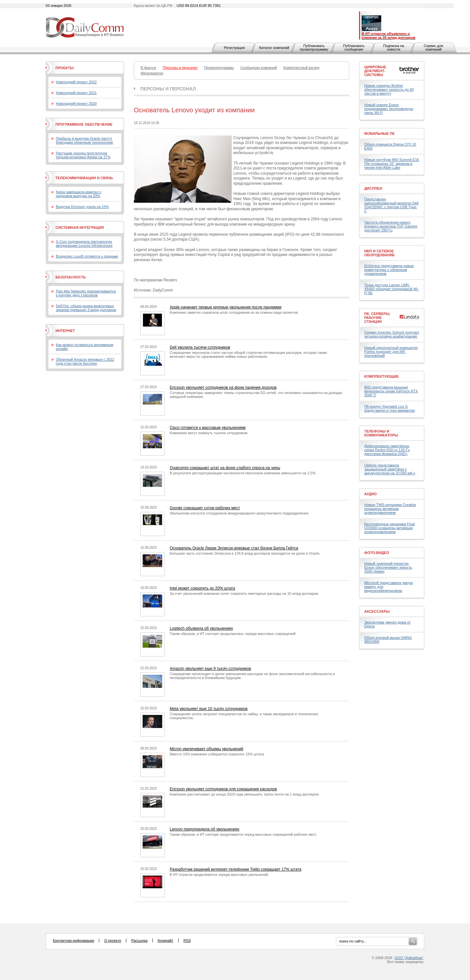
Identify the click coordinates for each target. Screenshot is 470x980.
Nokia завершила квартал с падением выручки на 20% (78, 194)
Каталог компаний (274, 48)
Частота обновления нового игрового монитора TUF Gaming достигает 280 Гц (391, 226)
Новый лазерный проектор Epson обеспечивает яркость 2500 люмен (388, 567)
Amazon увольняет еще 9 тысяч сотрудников (210, 669)
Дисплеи (373, 188)
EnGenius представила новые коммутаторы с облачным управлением (389, 270)
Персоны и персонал (168, 89)
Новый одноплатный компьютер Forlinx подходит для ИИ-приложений (391, 352)
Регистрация (234, 48)
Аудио (370, 494)
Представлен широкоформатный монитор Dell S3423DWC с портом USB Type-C (391, 205)
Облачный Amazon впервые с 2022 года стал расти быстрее (85, 361)
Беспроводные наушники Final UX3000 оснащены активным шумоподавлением (390, 528)
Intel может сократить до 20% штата (202, 588)
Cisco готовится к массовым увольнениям (208, 428)
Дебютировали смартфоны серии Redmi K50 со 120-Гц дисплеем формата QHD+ (387, 450)
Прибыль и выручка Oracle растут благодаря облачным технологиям (84, 140)
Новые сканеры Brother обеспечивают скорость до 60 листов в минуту (389, 89)
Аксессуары (377, 611)
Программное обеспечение (84, 124)
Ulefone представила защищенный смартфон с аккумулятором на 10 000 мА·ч (390, 469)
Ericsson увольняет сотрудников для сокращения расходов (223, 789)
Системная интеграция (80, 228)
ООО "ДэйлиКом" (409, 958)
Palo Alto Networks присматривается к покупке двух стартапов (86, 293)
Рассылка (139, 940)
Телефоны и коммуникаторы (381, 433)
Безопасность (71, 277)
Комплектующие (382, 376)
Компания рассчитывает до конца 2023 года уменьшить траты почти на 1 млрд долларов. (245, 794)
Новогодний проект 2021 (76, 93)
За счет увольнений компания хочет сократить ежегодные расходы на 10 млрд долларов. (244, 593)
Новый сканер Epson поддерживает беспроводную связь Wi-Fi (389, 109)
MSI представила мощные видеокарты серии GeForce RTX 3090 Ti (391, 391)
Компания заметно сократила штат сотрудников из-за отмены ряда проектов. (234, 312)
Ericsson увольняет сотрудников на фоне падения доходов (223, 387)
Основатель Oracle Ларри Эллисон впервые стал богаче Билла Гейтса (234, 548)
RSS (187, 940)
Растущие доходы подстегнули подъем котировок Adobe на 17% (83, 155)
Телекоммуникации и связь (84, 178)
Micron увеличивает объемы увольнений (206, 749)
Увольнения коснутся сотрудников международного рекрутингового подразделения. (240, 513)
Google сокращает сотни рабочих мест (205, 508)
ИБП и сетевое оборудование (379, 253)
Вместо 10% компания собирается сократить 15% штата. (217, 754)
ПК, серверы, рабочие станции (377, 318)
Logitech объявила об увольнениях (201, 628)
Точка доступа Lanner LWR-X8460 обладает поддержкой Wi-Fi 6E (392, 289)
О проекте (113, 940)
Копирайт (165, 940)
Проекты (64, 68)
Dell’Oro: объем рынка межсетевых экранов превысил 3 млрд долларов (86, 308)
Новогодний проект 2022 (76, 82)
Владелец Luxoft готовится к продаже (87, 256)
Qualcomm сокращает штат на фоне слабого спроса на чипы (225, 468)
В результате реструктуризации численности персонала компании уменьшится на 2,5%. (243, 473)
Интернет (65, 331)
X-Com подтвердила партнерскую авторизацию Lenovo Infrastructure (84, 244)
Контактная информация (73, 940)
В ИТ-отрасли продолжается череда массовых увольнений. (219, 875)
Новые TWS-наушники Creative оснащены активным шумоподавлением (390, 509)
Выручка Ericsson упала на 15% (82, 207)
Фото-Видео (377, 553)
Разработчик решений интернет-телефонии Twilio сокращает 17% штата (235, 869)
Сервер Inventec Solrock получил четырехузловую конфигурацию (392, 334)
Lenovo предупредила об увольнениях (205, 829)
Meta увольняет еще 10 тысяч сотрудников (209, 709)
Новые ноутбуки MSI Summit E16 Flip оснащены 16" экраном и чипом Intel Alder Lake (392, 164)
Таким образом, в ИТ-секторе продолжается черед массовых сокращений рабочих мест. (243, 834)
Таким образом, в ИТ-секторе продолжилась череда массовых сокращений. (233, 634)
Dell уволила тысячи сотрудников (200, 347)
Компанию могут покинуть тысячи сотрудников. (209, 433)
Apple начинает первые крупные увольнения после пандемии (226, 307)
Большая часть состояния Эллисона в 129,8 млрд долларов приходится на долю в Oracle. (245, 553)
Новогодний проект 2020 (76, 103)
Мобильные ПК (379, 134)
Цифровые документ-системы (375, 71)
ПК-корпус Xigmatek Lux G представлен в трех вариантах (390, 408)
